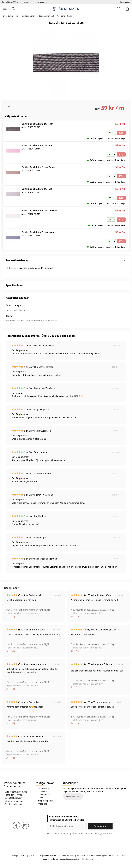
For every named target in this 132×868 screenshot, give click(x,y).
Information (125, 2)
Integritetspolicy (45, 801)
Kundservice (43, 788)
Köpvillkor (42, 792)
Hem (4, 16)
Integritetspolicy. (104, 833)
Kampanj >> (42, 2)
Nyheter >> (28, 2)
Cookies (41, 798)
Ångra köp (42, 804)
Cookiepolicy (44, 795)
